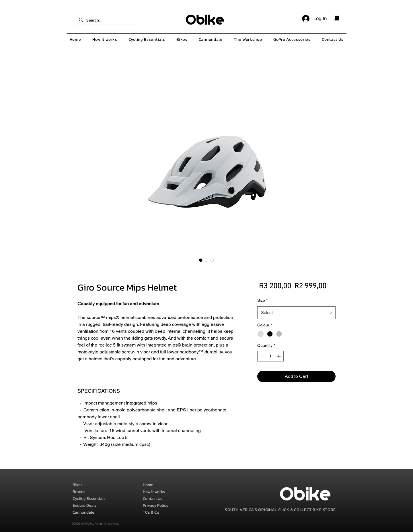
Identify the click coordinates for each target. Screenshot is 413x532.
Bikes (78, 485)
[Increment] (279, 356)
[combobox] (296, 313)
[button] (337, 18)
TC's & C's (151, 512)
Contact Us (153, 499)
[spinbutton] (270, 356)
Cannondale (83, 512)
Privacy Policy (156, 505)
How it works (154, 492)
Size (262, 300)
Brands (79, 492)
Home (148, 485)
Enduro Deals (85, 505)
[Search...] (104, 21)
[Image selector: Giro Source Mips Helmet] (201, 260)
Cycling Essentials (89, 499)
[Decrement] (262, 356)
